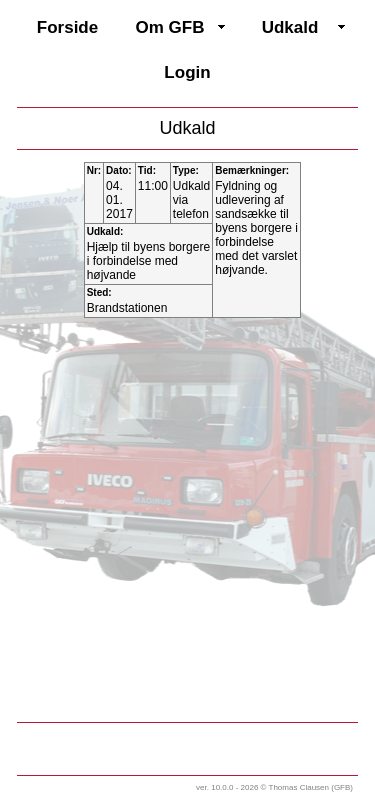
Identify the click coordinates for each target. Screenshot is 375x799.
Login (187, 72)
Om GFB (170, 27)
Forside (67, 27)
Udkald (290, 27)
